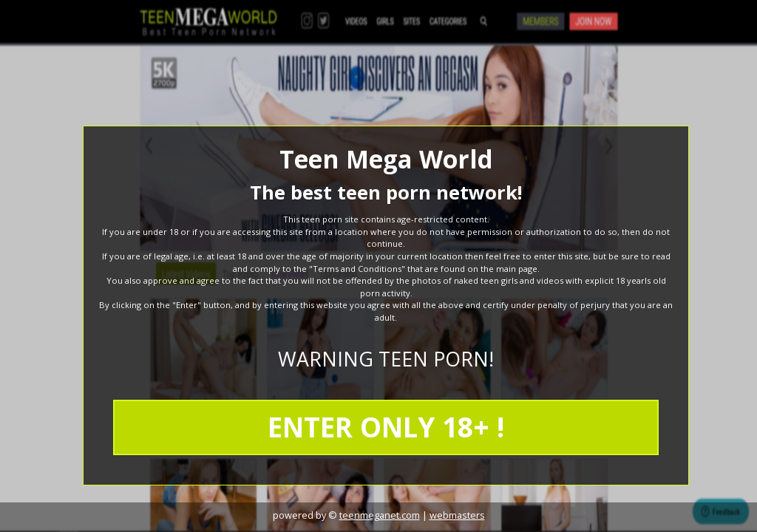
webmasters (457, 515)
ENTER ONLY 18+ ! (386, 427)
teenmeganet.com (380, 515)
